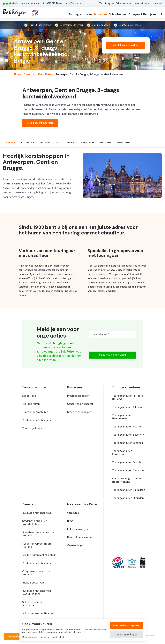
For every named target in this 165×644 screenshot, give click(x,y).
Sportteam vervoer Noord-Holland (38, 534)
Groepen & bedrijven (139, 14)
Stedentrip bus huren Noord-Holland (35, 522)
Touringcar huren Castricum (128, 470)
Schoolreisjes (115, 14)
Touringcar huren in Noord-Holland (128, 397)
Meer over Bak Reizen (83, 504)
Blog (70, 521)
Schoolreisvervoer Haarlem (38, 613)
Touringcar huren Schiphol (128, 462)
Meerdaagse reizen (78, 396)
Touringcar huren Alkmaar (127, 407)
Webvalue (150, 635)
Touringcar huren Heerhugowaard (122, 417)
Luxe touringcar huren (35, 412)
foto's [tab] (59, 142)
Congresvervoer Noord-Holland (36, 573)
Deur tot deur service (79, 537)
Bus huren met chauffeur (37, 420)
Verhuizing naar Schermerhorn (112, 3)
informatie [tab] (10, 142)
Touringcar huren (77, 14)
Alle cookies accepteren (126, 625)
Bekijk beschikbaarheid (126, 45)
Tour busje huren (32, 428)
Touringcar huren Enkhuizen (128, 490)
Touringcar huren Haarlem (128, 426)
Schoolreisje (29, 396)
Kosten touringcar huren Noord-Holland (126, 480)
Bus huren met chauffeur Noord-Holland (37, 592)
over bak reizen (140, 3)
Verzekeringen (76, 545)
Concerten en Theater (80, 404)
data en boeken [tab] (123, 142)
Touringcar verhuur (126, 387)
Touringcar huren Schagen (127, 443)
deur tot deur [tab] (105, 142)
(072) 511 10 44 (56, 3)
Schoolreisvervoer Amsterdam (33, 604)
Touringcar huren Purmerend (122, 452)
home (18, 74)
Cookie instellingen (126, 634)
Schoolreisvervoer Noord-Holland (37, 545)
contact (155, 3)
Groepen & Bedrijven (79, 412)
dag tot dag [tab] (45, 142)
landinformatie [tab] (87, 142)
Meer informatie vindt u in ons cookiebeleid (43, 637)
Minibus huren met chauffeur (39, 555)
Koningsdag (14, 636)
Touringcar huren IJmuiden (128, 498)
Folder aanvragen (78, 529)
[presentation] (110, 345)
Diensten (29, 504)
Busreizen (98, 14)
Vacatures (73, 513)
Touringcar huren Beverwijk (128, 435)
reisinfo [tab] (71, 142)
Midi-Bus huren (31, 404)
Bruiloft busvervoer (34, 582)
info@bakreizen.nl (78, 3)
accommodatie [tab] (27, 142)
